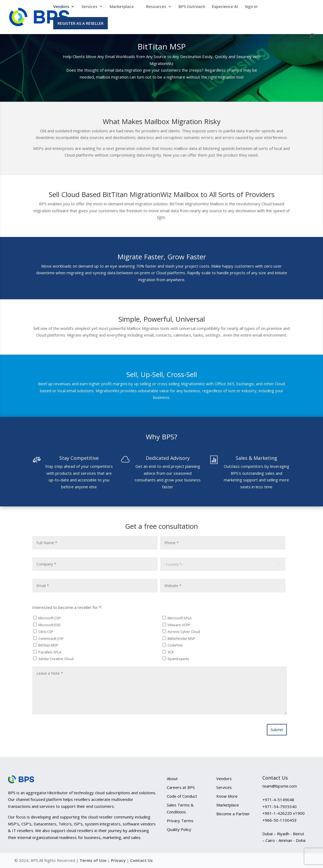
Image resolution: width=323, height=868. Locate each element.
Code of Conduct (182, 796)
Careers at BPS (181, 787)
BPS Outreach (192, 7)
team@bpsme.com (280, 786)
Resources (156, 7)
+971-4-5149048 (278, 800)
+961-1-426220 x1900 (283, 813)
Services (89, 7)
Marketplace (122, 7)
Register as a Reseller (80, 23)
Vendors (61, 7)
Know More (227, 796)
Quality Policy (179, 829)
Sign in (251, 7)
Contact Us (141, 860)
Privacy (119, 860)
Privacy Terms (180, 821)
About (172, 779)
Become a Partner (233, 814)
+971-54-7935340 (279, 806)
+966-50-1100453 (279, 820)
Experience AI (225, 7)
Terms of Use (93, 860)
